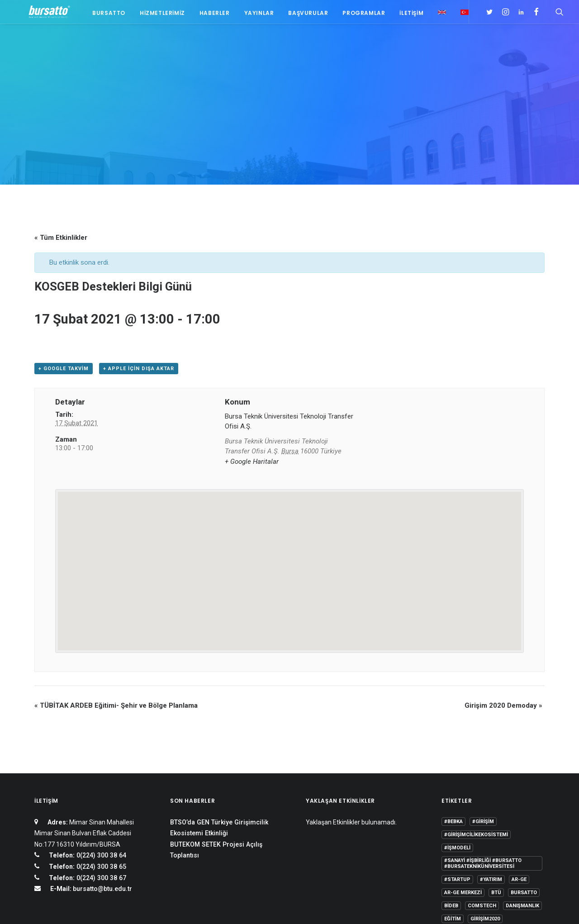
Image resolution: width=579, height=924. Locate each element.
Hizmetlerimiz (158, 15)
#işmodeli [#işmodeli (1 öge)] (457, 736)
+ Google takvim (64, 257)
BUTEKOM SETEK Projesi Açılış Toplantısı (216, 738)
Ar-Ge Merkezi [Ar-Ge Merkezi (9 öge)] (463, 781)
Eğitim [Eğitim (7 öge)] (453, 807)
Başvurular (304, 15)
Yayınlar (255, 15)
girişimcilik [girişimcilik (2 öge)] (460, 820)
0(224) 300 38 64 (100, 743)
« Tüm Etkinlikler (61, 126)
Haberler (210, 15)
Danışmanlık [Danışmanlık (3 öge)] (522, 794)
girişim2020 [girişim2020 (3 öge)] (485, 807)
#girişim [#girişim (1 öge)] (483, 710)
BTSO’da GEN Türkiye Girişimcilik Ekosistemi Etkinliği (219, 716)
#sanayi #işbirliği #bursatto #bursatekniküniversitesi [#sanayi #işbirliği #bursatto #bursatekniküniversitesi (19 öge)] (483, 752)
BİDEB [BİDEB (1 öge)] (451, 794)
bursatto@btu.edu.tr (102, 777)
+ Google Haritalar (252, 350)
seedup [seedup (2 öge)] (520, 820)
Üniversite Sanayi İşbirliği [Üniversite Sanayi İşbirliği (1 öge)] (479, 846)
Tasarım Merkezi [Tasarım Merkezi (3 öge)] (466, 833)
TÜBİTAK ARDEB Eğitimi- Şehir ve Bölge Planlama (116, 594)
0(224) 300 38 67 (100, 766)
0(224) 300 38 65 (100, 755)
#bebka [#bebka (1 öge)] (453, 710)
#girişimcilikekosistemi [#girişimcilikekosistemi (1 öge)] (476, 723)
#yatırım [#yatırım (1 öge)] (491, 768)
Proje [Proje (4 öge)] (492, 820)
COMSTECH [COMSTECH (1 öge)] (482, 794)
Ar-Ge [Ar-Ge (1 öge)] (519, 768)
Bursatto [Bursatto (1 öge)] (524, 781)
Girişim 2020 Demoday (503, 594)
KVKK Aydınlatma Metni (65, 906)
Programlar (359, 15)
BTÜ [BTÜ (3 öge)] (496, 781)
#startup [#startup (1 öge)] (457, 768)
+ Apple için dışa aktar (139, 257)
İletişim (407, 15)
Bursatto (104, 15)
